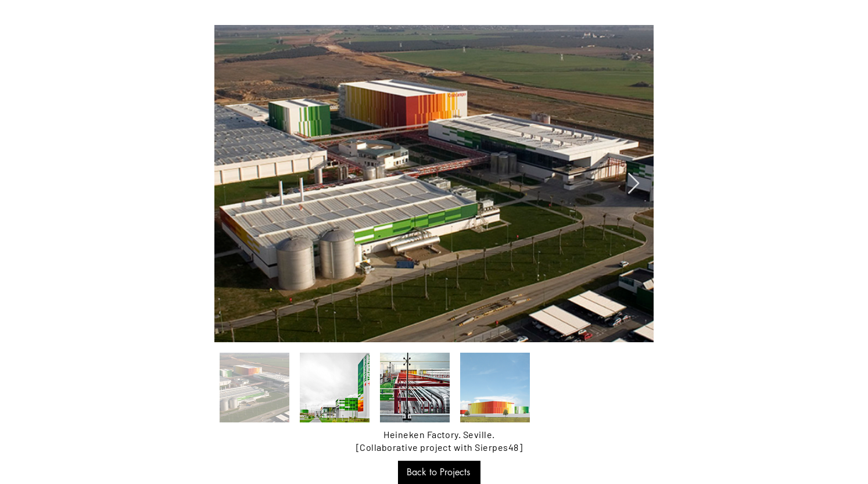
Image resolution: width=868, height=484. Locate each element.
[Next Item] (634, 184)
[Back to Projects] (439, 472)
